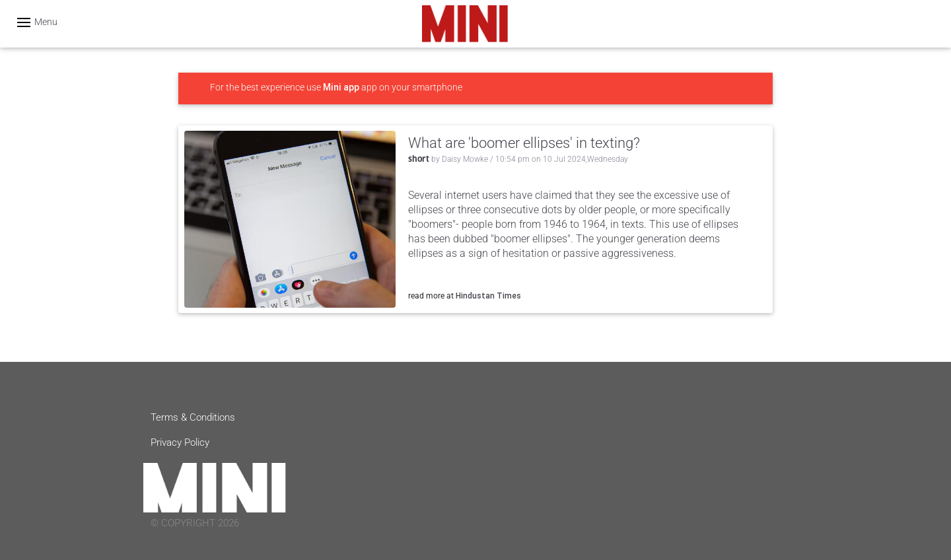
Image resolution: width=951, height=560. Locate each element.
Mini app (341, 87)
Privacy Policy (180, 442)
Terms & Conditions (193, 417)
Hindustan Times (488, 296)
